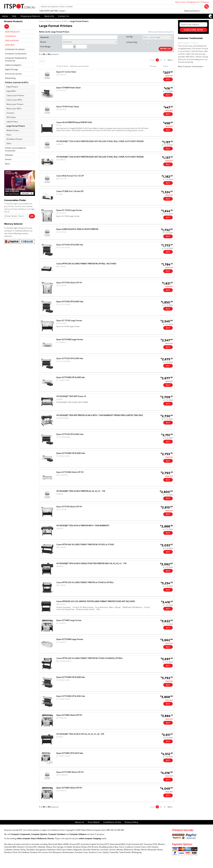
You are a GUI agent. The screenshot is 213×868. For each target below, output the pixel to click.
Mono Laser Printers (15, 104)
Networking (10, 78)
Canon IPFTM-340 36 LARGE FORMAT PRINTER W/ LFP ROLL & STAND (85, 544)
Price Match (94, 822)
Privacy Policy (131, 822)
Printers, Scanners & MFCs (57, 21)
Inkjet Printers (12, 87)
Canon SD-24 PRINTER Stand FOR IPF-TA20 (74, 122)
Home (5, 16)
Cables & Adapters (13, 65)
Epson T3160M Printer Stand (68, 88)
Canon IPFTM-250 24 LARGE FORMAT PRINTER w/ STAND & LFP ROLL (85, 582)
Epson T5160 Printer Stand (68, 107)
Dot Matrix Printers (14, 139)
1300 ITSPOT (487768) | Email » (52, 11)
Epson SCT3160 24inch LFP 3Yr (69, 283)
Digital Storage (11, 69)
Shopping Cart (193, 2)
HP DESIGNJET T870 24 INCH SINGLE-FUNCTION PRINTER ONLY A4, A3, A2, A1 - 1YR (91, 563)
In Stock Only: (138, 42)
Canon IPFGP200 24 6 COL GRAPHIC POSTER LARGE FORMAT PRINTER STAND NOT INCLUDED (96, 601)
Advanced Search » (192, 11)
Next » (170, 60)
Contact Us (64, 16)
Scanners (10, 113)
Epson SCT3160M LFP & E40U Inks (71, 453)
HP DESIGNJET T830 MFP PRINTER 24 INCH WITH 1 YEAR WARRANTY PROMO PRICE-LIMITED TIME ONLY (100, 415)
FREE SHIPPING (12, 40)
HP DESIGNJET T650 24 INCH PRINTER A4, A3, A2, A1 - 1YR (81, 491)
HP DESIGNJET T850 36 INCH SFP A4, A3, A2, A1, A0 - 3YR (80, 734)
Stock (166, 66)
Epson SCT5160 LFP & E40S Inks (70, 358)
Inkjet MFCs (11, 91)
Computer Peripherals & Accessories (16, 59)
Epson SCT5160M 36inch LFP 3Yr (70, 772)
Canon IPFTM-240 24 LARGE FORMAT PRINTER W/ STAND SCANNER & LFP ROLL (90, 658)
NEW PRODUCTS (12, 32)
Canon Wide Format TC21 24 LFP (70, 176)
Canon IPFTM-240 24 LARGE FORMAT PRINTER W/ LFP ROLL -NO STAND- (86, 264)
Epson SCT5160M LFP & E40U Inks (71, 696)
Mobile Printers (13, 130)
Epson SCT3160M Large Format (70, 339)
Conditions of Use (112, 822)
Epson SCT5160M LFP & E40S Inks (71, 677)
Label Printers (12, 122)
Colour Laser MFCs (14, 100)
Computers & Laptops (15, 49)
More (7, 164)
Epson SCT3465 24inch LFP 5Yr (69, 788)
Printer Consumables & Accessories (15, 149)
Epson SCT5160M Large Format (70, 639)
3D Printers (11, 117)
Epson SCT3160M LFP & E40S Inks (71, 377)
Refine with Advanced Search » (161, 32)
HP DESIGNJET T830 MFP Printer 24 (71, 396)
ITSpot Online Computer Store (93, 830)
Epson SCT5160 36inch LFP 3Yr (69, 507)
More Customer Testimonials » (191, 66)
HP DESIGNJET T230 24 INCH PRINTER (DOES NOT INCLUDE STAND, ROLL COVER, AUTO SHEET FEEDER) (100, 141)
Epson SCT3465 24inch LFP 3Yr (69, 715)
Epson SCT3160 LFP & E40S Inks (70, 245)
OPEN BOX (10, 45)
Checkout (205, 2)
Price (153, 66)
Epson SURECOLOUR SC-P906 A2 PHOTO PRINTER (77, 229)
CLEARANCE (10, 36)
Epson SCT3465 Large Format (69, 620)
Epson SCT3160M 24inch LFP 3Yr (70, 472)
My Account (180, 2)
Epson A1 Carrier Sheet (66, 72)
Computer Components (16, 54)
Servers (8, 159)
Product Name (63, 66)
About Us (80, 822)
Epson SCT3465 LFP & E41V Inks (70, 753)
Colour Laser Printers (15, 95)
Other (9, 143)
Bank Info (49, 16)
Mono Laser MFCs (14, 109)
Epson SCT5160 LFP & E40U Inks (70, 434)
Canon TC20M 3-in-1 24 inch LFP (70, 191)
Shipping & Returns (30, 16)
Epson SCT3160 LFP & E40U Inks (70, 302)
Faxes (9, 135)
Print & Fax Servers (13, 74)
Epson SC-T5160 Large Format (69, 320)
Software (9, 155)
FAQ (14, 16)
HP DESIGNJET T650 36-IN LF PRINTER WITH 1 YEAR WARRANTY (83, 526)
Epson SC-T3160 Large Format (69, 210)
